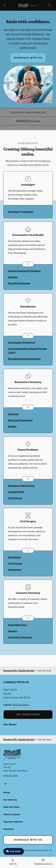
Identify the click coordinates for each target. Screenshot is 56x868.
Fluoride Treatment (19, 283)
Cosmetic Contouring (20, 637)
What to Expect (12, 814)
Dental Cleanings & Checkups (24, 271)
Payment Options (13, 822)
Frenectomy (15, 570)
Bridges (12, 426)
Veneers (12, 631)
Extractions (14, 557)
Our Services (10, 800)
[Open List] (28, 264)
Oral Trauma (15, 498)
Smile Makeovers (17, 625)
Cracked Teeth (16, 492)
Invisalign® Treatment (21, 212)
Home (7, 792)
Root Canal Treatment (20, 420)
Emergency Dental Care (21, 486)
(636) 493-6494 (32, 121)
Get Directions (28, 714)
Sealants (13, 277)
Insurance (9, 829)
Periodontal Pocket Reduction (24, 359)
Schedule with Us (28, 58)
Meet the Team (11, 807)
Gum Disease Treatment (22, 342)
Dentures (13, 414)
